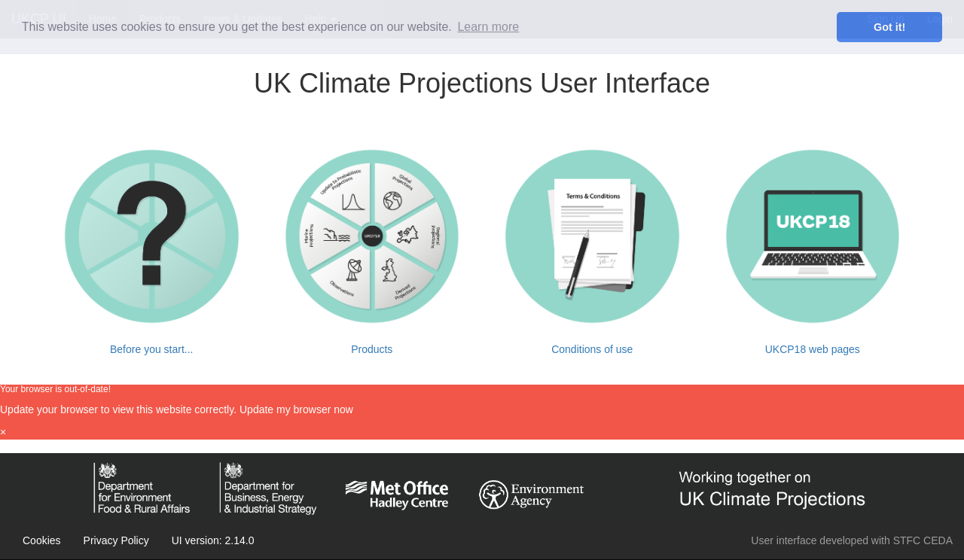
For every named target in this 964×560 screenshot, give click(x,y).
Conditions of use (592, 349)
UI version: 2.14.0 (213, 540)
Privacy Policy (116, 540)
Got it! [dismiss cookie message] (889, 27)
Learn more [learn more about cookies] (488, 27)
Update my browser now (296, 409)
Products (372, 349)
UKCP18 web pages (813, 349)
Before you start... (152, 349)
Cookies (42, 540)
